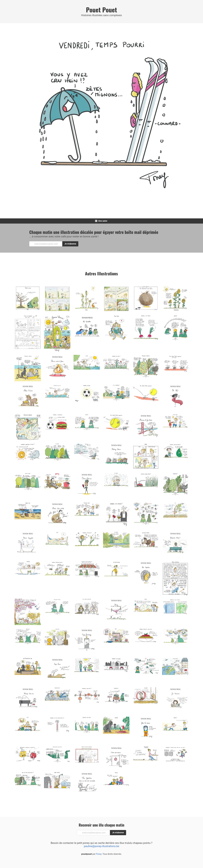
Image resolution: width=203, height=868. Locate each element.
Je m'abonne (70, 244)
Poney (98, 854)
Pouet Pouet (102, 10)
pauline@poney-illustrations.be (102, 846)
